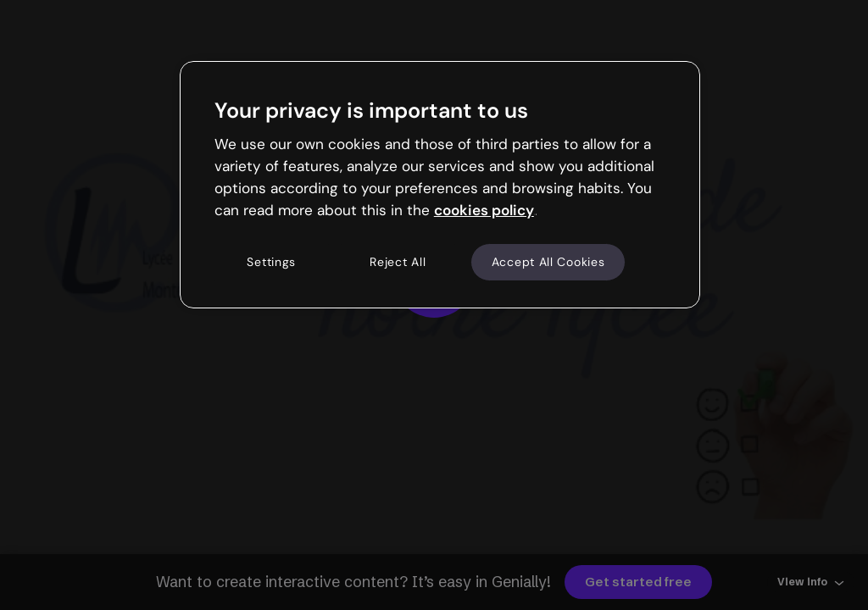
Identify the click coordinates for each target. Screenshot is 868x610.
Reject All (398, 262)
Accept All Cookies (548, 262)
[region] (440, 185)
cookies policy (484, 210)
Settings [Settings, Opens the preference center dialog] (271, 262)
